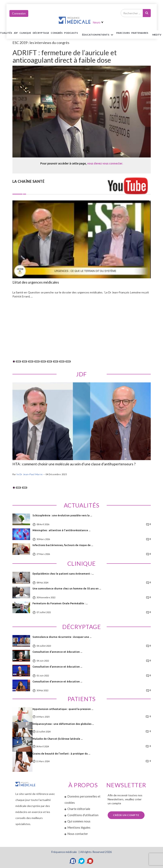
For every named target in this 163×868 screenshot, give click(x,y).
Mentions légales (79, 827)
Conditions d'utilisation (83, 815)
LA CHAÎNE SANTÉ (29, 181)
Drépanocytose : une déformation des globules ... (63, 724)
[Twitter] (82, 861)
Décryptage (41, 33)
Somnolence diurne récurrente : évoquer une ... (62, 637)
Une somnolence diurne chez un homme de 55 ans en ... (67, 588)
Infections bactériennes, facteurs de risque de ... (63, 545)
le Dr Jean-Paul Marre (30, 474)
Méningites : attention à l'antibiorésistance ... (61, 530)
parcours (123, 33)
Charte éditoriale (79, 809)
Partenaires (140, 33)
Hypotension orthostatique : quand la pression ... (63, 709)
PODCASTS (71, 33)
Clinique (25, 33)
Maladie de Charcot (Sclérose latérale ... (58, 739)
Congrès (57, 33)
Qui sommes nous (79, 821)
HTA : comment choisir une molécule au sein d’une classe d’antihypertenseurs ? (74, 464)
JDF (16, 33)
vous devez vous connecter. (105, 163)
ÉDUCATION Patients (98, 35)
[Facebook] (73, 861)
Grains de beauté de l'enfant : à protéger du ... (61, 754)
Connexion (19, 13)
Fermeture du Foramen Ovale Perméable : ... (60, 603)
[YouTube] (90, 861)
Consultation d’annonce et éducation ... (57, 652)
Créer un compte (126, 815)
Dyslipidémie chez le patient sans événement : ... (63, 574)
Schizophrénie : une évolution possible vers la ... (62, 515)
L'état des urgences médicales (36, 282)
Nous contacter (78, 834)
